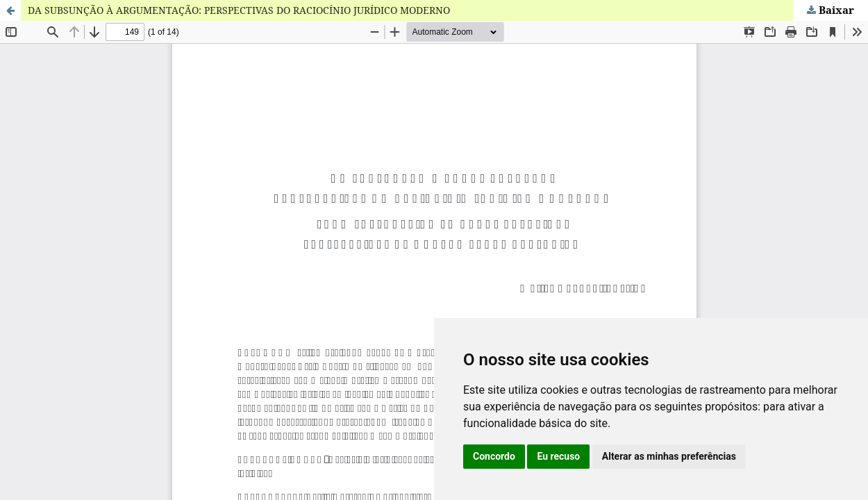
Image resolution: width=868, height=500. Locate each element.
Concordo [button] (494, 456)
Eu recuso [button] (558, 456)
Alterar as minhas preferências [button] (669, 456)
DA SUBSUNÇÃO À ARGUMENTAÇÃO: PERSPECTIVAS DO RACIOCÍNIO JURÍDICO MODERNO (239, 10)
